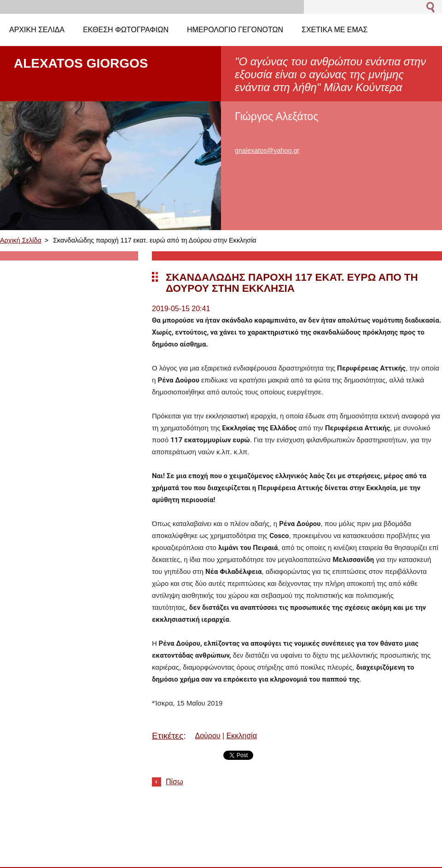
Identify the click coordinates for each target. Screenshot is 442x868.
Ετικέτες (168, 736)
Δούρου (208, 736)
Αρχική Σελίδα (21, 240)
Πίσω (174, 782)
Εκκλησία (242, 736)
